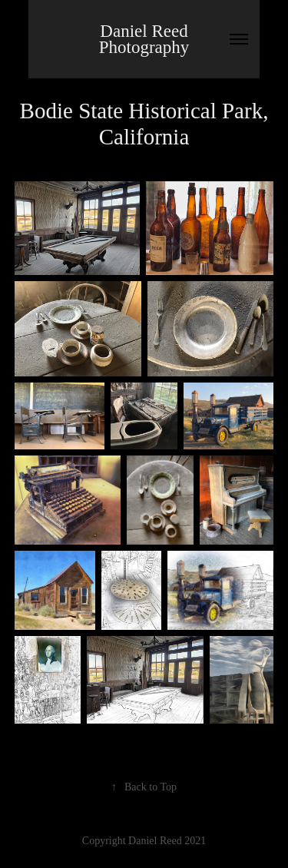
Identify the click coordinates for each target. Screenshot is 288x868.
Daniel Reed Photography (146, 39)
